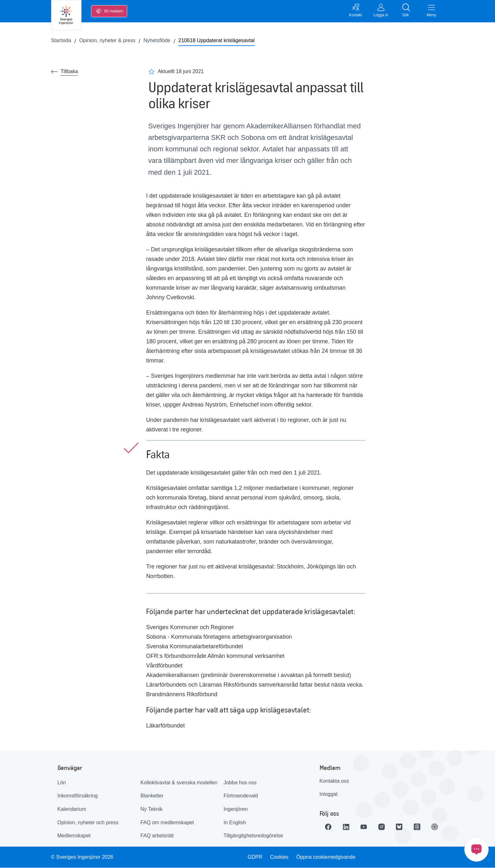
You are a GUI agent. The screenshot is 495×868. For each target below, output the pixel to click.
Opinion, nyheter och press (88, 822)
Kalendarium (72, 809)
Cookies (279, 857)
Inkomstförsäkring (78, 796)
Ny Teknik (151, 809)
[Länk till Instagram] (382, 827)
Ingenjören (236, 809)
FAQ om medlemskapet (167, 822)
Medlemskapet (74, 836)
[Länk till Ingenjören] (436, 827)
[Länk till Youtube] (364, 827)
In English (235, 822)
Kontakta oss (334, 781)
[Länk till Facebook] (329, 827)
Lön (62, 783)
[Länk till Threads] (418, 827)
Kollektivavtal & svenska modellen (179, 783)
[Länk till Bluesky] (400, 827)
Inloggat (329, 794)
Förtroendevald (241, 796)
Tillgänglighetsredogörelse (253, 836)
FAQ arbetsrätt (157, 836)
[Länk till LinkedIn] (346, 827)
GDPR (255, 857)
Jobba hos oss (240, 783)
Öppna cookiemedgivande (326, 857)
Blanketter (152, 796)
